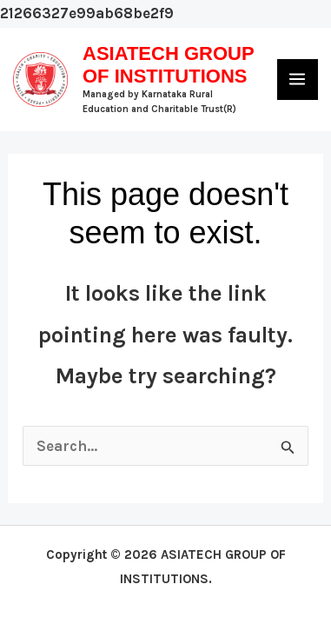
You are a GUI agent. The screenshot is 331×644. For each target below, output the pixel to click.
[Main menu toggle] (298, 80)
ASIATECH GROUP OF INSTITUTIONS (168, 65)
